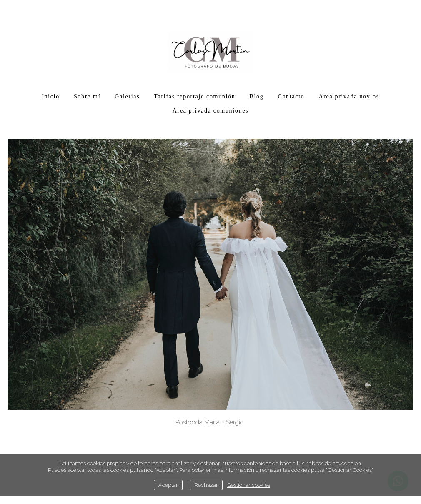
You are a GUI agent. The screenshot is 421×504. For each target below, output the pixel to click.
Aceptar (168, 485)
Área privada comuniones (210, 111)
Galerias (127, 97)
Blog (256, 97)
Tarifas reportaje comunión (194, 97)
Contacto (291, 97)
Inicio (51, 97)
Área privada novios (349, 97)
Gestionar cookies (248, 485)
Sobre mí (87, 97)
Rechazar (206, 485)
